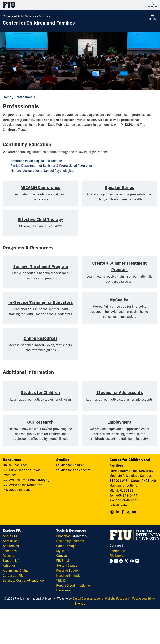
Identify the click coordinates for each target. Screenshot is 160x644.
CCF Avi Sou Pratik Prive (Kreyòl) (26, 480)
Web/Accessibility (143, 599)
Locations (10, 551)
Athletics (9, 566)
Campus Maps (66, 546)
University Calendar (70, 541)
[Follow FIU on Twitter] (127, 562)
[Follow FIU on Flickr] (138, 562)
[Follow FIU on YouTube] (133, 562)
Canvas (62, 556)
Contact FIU (118, 551)
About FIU (10, 536)
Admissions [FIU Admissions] (11, 541)
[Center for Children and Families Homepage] (39, 24)
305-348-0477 (126, 496)
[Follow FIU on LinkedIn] (117, 562)
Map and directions (123, 486)
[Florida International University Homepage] (41, 5)
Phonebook (64, 536)
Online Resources (15, 465)
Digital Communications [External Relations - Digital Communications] (88, 599)
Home (7, 97)
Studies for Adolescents (73, 470)
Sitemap (80, 604)
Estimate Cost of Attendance (23, 581)
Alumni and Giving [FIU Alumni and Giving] (16, 571)
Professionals (25, 97)
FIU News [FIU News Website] (116, 556)
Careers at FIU (13, 576)
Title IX (61, 581)
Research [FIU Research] (10, 556)
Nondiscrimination (69, 576)
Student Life (12, 561)
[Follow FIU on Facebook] (122, 562)
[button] (152, 5)
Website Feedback (117, 599)
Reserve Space (67, 571)
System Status (67, 566)
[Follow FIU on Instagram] (112, 562)
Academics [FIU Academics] (11, 546)
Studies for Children (70, 465)
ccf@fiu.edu (118, 506)
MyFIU (61, 551)
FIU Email (63, 561)
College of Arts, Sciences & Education (30, 17)
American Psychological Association (36, 161)
